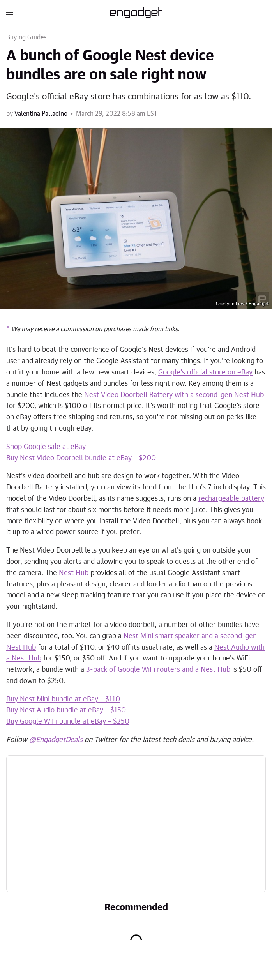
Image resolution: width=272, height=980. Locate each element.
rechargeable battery (231, 499)
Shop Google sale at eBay (46, 447)
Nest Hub (74, 573)
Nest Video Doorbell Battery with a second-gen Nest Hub (174, 395)
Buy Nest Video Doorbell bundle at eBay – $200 (81, 458)
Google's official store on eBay (205, 373)
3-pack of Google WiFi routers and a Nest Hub (158, 670)
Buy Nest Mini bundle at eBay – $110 (63, 699)
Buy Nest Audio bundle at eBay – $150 (66, 710)
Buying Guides (26, 37)
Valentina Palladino (41, 114)
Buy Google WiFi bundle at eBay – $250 (68, 722)
